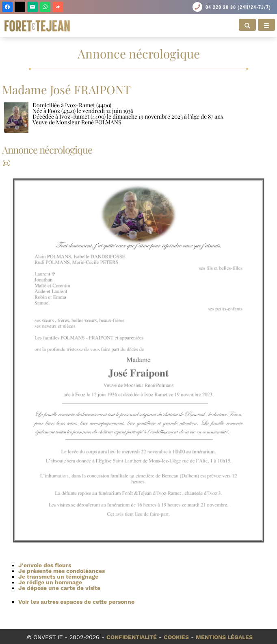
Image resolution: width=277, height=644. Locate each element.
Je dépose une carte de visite (59, 588)
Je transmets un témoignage (58, 577)
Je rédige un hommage (50, 582)
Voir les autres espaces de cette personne (76, 602)
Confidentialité (132, 637)
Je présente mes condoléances (62, 571)
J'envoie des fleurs (45, 565)
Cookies (176, 637)
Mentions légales (224, 637)
